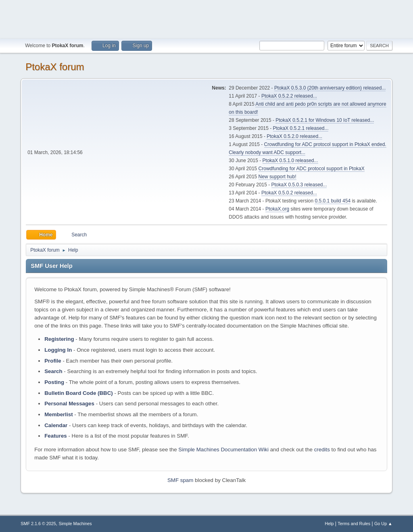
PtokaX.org (277, 209)
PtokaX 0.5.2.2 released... (289, 96)
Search (53, 371)
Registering (59, 339)
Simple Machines (75, 524)
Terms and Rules (354, 524)
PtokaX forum (55, 67)
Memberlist (58, 414)
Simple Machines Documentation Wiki (223, 450)
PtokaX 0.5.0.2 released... (289, 193)
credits (322, 450)
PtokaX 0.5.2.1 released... (301, 128)
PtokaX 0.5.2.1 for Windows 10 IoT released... (325, 120)
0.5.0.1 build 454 (333, 201)
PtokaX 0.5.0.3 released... (299, 185)
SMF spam (180, 480)
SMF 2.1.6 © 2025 (38, 524)
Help (329, 524)
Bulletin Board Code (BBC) (79, 393)
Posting (54, 382)
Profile (53, 361)
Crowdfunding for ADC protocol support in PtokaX (312, 169)
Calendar (56, 425)
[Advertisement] (206, 18)
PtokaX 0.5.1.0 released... (290, 161)
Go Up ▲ (383, 524)
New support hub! (277, 177)
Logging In (58, 350)
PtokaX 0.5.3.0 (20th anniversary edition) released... (330, 88)
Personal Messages (69, 404)
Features (56, 436)
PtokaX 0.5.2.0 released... (294, 136)
